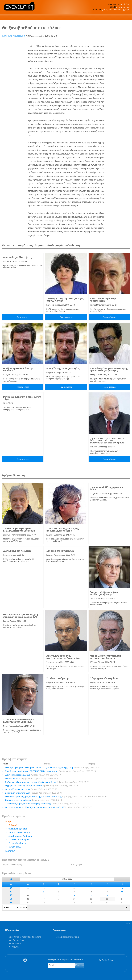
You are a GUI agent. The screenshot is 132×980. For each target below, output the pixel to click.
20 (11, 895)
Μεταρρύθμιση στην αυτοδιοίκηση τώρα (22, 398)
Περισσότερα (23, 317)
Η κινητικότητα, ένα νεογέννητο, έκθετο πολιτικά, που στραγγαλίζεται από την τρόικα (107, 440)
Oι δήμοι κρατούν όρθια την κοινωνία (18, 370)
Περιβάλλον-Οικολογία (19, 832)
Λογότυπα (14, 947)
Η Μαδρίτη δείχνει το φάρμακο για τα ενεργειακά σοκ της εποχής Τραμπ (53, 768)
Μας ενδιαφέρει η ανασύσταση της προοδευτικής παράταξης (109, 370)
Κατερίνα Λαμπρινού (13, 36)
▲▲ (128, 923)
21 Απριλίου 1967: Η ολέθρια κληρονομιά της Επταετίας (19, 721)
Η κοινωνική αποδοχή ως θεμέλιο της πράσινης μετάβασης (56, 796)
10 (122, 892)
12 (44, 895)
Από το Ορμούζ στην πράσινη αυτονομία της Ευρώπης (106, 657)
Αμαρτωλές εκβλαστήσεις (17, 257)
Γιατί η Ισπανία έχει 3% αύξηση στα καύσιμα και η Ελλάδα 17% (20, 616)
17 (122, 895)
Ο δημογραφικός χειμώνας (104, 678)
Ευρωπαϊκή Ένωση (17, 843)
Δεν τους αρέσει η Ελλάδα (33, 775)
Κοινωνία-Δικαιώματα (19, 840)
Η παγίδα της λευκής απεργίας (63, 368)
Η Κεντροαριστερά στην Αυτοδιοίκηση (103, 300)
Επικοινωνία (15, 944)
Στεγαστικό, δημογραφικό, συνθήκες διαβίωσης (104, 593)
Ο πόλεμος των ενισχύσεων (34, 800)
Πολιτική (13, 825)
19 (11, 892)
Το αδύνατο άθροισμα (58, 678)
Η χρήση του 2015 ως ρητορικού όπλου (107, 488)
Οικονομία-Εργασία (18, 829)
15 (91, 895)
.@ (68, 937)
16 (107, 895)
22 (11, 902)
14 (74, 895)
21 (11, 899)
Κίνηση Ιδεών (15, 847)
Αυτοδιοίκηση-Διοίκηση (20, 836)
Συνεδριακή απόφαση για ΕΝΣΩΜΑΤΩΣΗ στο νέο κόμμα (19, 530)
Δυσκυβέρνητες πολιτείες (17, 551)
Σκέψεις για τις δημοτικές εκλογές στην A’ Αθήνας (65, 300)
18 (11, 888)
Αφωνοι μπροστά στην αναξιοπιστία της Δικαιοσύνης (63, 657)
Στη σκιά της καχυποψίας (60, 551)
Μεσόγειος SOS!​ (32, 778)
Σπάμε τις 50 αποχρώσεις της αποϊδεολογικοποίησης (63, 530)
